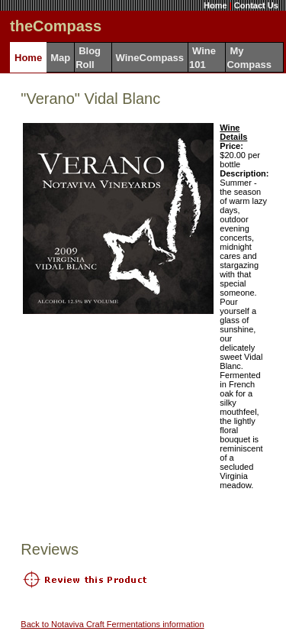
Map (60, 58)
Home (215, 5)
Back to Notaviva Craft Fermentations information (112, 624)
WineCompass (150, 58)
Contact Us (256, 5)
